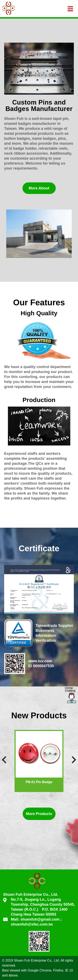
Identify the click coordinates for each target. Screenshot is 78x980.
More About (39, 188)
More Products (39, 814)
